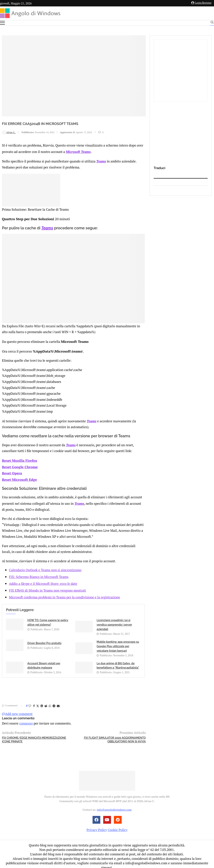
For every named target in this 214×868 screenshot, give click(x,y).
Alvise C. (9, 132)
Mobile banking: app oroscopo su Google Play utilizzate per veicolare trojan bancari (118, 642)
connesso (26, 719)
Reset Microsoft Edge (18, 475)
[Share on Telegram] (54, 701)
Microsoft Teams (78, 151)
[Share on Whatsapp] (50, 701)
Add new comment (17, 709)
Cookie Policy (118, 825)
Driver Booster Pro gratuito (44, 638)
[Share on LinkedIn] (42, 701)
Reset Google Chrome (19, 463)
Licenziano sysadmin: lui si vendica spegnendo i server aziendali (114, 620)
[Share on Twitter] (38, 701)
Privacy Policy (97, 825)
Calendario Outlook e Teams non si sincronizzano (45, 565)
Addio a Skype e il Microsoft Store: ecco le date (43, 579)
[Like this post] (30, 701)
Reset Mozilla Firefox (19, 457)
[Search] (212, 23)
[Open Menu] (2, 23)
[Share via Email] (58, 701)
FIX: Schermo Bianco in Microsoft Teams (39, 572)
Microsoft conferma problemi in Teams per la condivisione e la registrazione (65, 592)
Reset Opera (11, 469)
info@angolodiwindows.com (114, 805)
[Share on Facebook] (34, 701)
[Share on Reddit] (46, 701)
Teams (101, 160)
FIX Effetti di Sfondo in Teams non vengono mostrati (47, 586)
